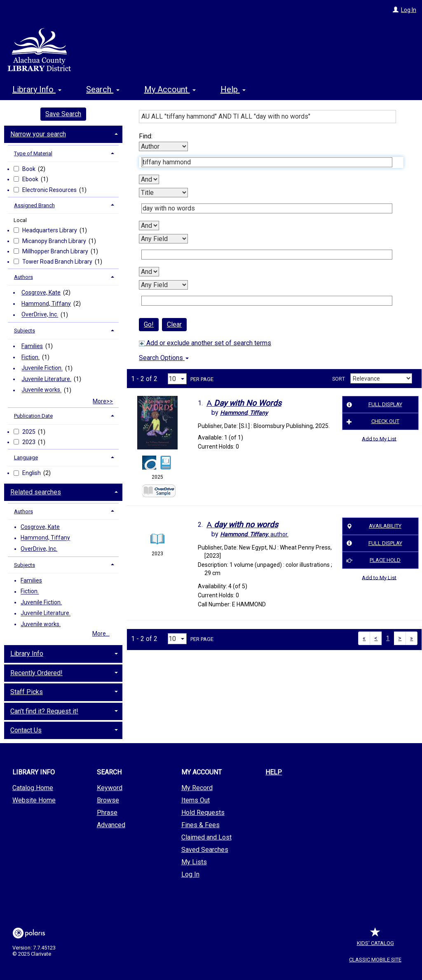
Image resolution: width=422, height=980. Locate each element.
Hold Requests (203, 813)
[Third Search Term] (267, 255)
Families (32, 346)
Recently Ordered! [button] (36, 673)
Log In (409, 10)
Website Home (34, 800)
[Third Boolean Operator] (149, 272)
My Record (197, 788)
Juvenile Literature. (46, 379)
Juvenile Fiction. (42, 368)
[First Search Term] (267, 162)
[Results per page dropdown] (177, 379)
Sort (339, 379)
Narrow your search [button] (38, 134)
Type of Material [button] (33, 153)
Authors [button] (23, 277)
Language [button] (26, 457)
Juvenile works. (41, 390)
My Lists (194, 862)
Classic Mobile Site (375, 960)
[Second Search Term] (267, 208)
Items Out (196, 800)
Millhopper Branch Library (56, 251)
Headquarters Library (50, 230)
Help (274, 772)
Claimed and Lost (206, 837)
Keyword (110, 788)
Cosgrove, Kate (41, 292)
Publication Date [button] (33, 416)
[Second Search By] (163, 193)
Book (29, 169)
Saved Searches (205, 850)
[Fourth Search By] (163, 285)
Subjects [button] (25, 331)
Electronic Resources (50, 190)
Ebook (31, 179)
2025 (29, 432)
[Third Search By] (163, 239)
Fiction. (30, 357)
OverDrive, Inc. (40, 315)
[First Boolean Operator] (149, 179)
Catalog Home (33, 788)
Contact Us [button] (26, 730)
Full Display (373, 405)
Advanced (111, 825)
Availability (373, 526)
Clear (174, 324)
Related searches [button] (36, 492)
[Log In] (396, 10)
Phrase (107, 813)
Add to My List (379, 439)
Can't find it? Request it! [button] (44, 711)
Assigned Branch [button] (34, 205)
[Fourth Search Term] (267, 301)
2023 (29, 442)
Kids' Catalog (375, 939)
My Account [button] (170, 89)
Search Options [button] (164, 358)
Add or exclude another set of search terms (205, 343)
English (32, 473)
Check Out (372, 421)
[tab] (63, 133)
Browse (108, 800)
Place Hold (372, 560)
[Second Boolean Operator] (149, 226)
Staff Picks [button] (27, 692)
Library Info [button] (37, 89)
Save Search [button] (63, 114)
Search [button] (103, 89)
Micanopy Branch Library (55, 241)
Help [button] (233, 89)
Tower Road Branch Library (58, 262)
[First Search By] (163, 146)
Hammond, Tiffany (46, 304)
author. (254, 534)
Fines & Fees (200, 825)
